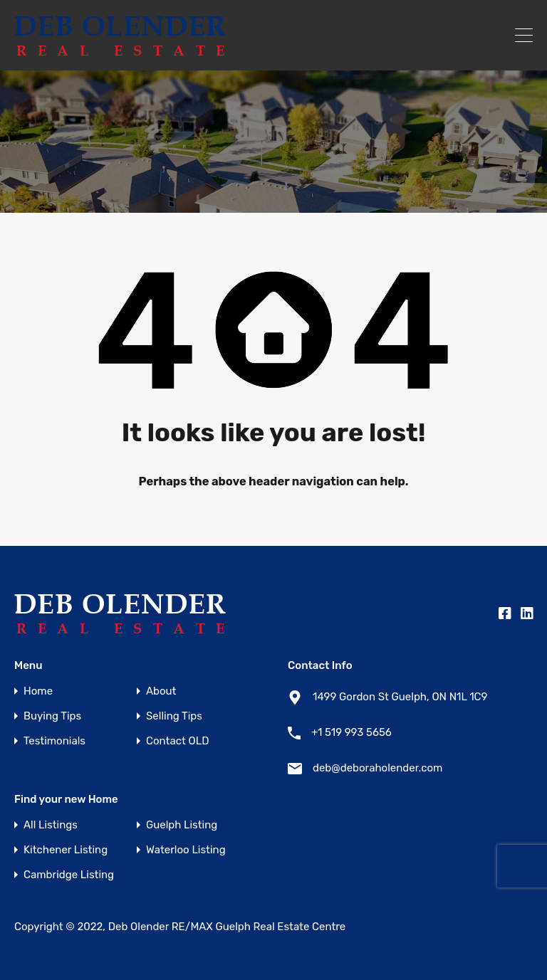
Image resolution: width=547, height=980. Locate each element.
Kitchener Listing (66, 850)
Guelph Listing (182, 825)
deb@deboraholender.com (377, 768)
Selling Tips (174, 716)
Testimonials (54, 741)
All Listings (51, 825)
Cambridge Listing (69, 875)
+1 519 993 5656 (351, 732)
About (161, 691)
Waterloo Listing (186, 850)
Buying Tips (52, 716)
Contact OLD (177, 741)
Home (38, 691)
